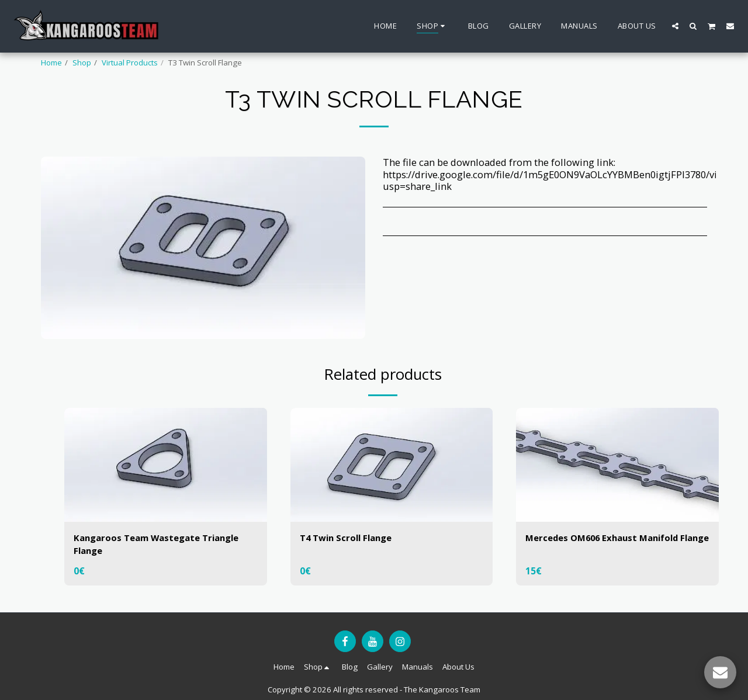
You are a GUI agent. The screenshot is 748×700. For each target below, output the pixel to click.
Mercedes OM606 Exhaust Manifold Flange (610, 545)
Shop (82, 63)
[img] (166, 465)
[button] (675, 26)
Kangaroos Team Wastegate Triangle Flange (164, 545)
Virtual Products (130, 63)
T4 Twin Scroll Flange (351, 538)
